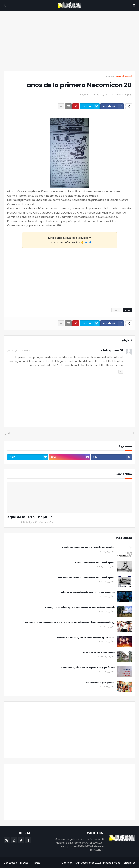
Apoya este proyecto (100, 683)
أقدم (7, 434)
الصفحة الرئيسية (124, 76)
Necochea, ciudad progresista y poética (87, 668)
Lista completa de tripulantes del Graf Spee (85, 578)
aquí (88, 242)
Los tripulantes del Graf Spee (95, 563)
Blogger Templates (124, 863)
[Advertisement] (69, 41)
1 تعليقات (84, 94)
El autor (25, 863)
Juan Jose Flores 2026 (88, 863)
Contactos (10, 863)
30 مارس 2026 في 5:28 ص (19, 350)
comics (110, 76)
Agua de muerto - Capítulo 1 (31, 517)
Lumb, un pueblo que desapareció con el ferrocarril (80, 608)
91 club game (112, 350)
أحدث (131, 434)
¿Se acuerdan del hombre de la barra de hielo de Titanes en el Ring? (69, 623)
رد (121, 371)
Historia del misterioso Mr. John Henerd (88, 593)
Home (37, 863)
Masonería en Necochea (98, 653)
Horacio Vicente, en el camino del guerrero (86, 638)
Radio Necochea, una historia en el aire (88, 548)
